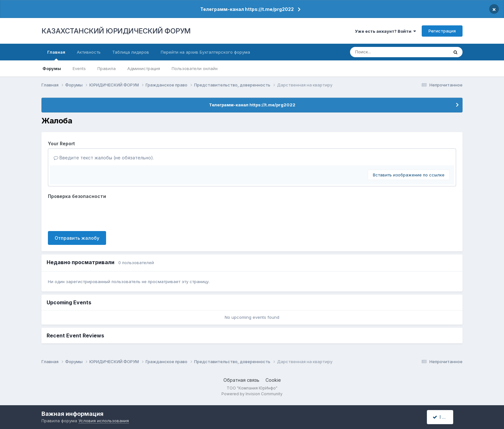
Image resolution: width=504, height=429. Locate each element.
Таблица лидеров (131, 52)
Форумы (52, 68)
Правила (107, 68)
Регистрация (442, 31)
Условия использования (104, 421)
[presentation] (97, 214)
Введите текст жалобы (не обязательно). (104, 158)
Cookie (273, 380)
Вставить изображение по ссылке (409, 175)
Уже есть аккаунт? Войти (385, 31)
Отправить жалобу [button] (77, 238)
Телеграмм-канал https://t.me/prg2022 (247, 9)
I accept (444, 417)
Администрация (144, 68)
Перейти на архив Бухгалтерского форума (205, 52)
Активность (89, 52)
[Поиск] (387, 52)
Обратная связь (241, 380)
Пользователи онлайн (195, 68)
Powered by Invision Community (252, 394)
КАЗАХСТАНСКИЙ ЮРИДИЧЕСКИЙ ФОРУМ (116, 31)
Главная (56, 55)
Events (79, 68)
